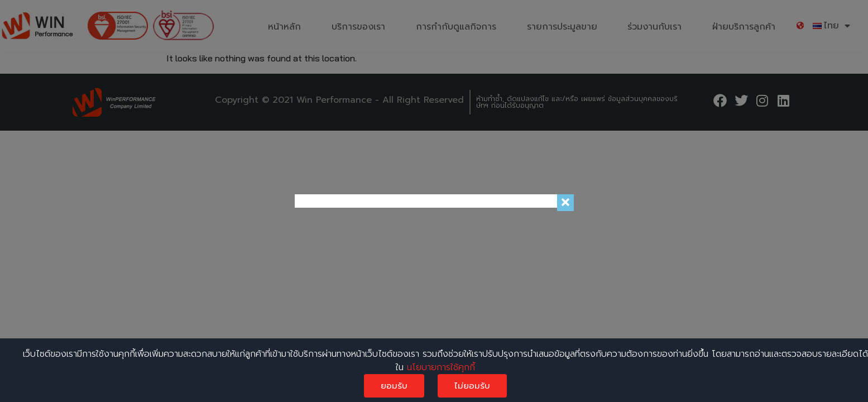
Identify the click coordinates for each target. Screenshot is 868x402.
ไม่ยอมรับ (472, 386)
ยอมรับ (394, 386)
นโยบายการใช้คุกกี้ (441, 367)
